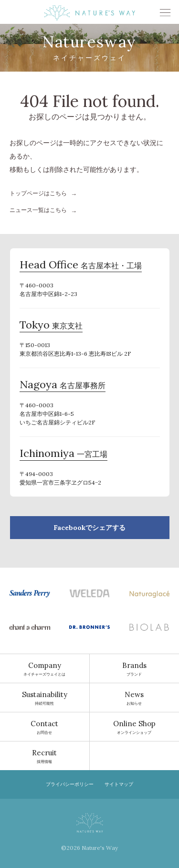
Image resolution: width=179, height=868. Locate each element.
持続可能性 (45, 698)
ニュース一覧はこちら (38, 210)
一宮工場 (63, 455)
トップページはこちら (38, 193)
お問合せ (45, 727)
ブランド (135, 668)
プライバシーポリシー (70, 784)
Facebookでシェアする (89, 528)
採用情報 (45, 756)
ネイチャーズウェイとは (45, 668)
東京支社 (51, 326)
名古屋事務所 (63, 386)
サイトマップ (119, 784)
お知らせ (135, 698)
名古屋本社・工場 (81, 266)
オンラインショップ (135, 727)
